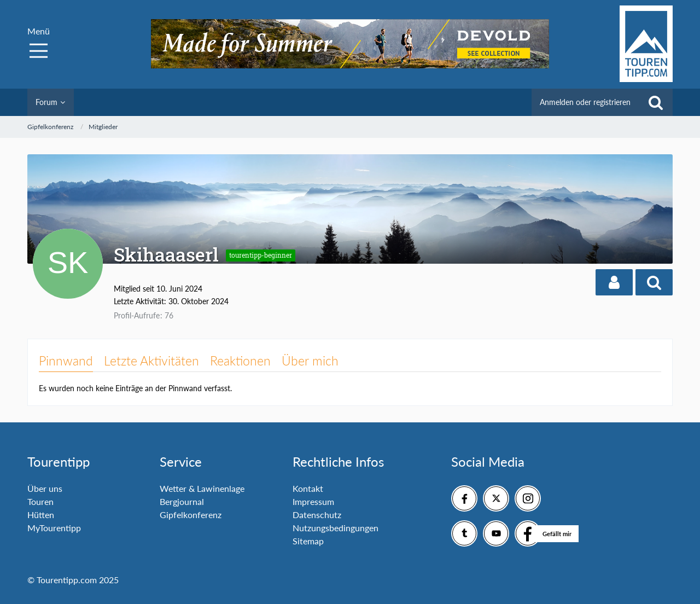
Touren (40, 501)
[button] (614, 282)
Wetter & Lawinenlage (202, 488)
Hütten (41, 515)
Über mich (310, 361)
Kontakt (308, 488)
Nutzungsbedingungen (336, 528)
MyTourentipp (54, 528)
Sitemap (308, 541)
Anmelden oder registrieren (585, 102)
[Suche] (656, 102)
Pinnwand (66, 361)
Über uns (45, 488)
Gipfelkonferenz (191, 515)
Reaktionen (240, 361)
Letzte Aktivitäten (151, 361)
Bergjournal (182, 501)
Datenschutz (317, 515)
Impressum (313, 501)
